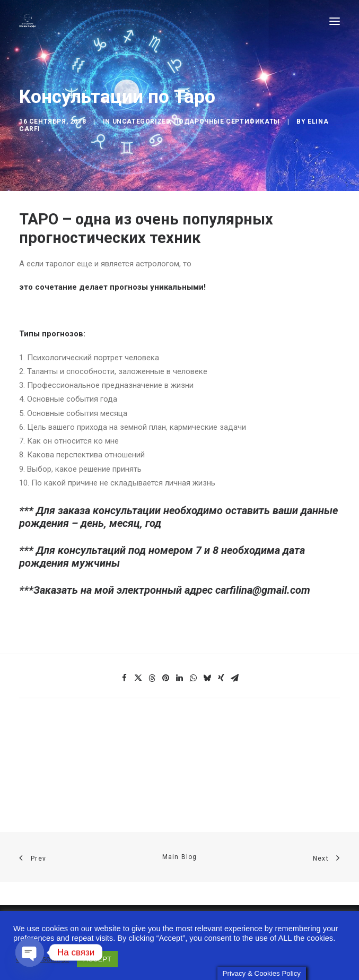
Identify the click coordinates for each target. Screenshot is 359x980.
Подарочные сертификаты (227, 122)
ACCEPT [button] (97, 956)
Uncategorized (141, 122)
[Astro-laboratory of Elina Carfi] (27, 21)
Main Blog (180, 857)
